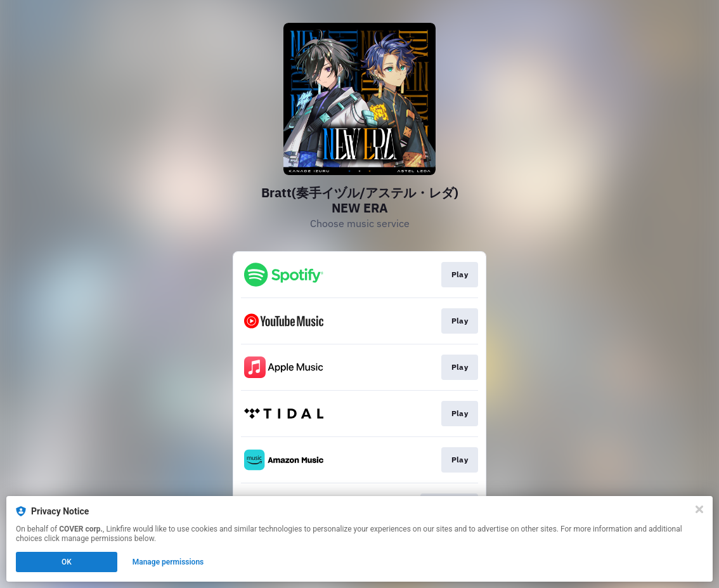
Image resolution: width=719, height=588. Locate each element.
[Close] (699, 509)
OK (67, 562)
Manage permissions (168, 562)
